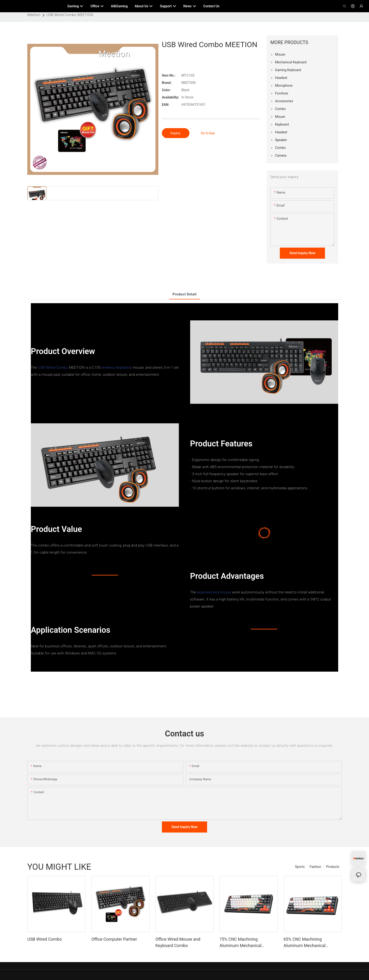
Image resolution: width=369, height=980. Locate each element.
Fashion (315, 867)
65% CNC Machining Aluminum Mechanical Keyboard (305, 943)
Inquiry (176, 133)
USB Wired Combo (53, 367)
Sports (300, 867)
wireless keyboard (116, 367)
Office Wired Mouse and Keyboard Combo (178, 942)
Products (333, 867)
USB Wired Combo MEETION (70, 15)
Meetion (34, 15)
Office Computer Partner (114, 939)
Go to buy (208, 133)
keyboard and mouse (214, 592)
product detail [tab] (184, 294)
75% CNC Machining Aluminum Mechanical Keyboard (241, 943)
